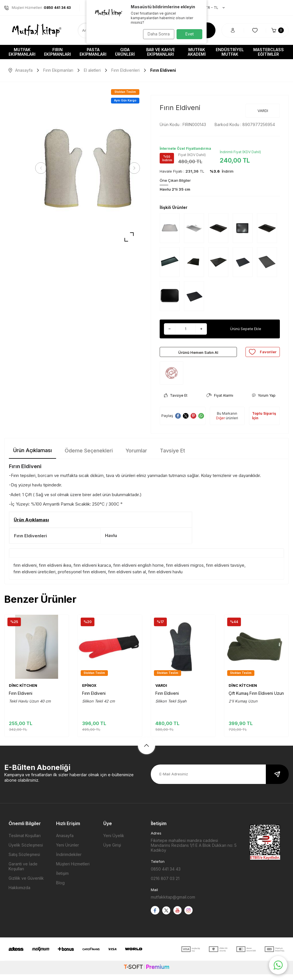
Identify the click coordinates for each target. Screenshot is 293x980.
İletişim (62, 879)
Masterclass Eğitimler (269, 52)
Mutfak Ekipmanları (22, 52)
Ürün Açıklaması (32, 456)
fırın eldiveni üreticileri (34, 577)
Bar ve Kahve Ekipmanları (161, 52)
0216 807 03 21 (165, 884)
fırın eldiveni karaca (92, 571)
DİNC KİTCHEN (23, 691)
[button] (43, 168)
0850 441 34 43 (166, 875)
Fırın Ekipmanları (58, 52)
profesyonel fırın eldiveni (82, 577)
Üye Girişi (112, 851)
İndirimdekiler (69, 860)
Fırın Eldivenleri (125, 70)
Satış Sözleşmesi (24, 860)
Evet (190, 34)
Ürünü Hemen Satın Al (198, 355)
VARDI (263, 111)
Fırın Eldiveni (21, 699)
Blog (60, 888)
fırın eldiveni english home (138, 571)
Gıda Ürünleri (125, 52)
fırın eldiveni (25, 571)
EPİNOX (89, 691)
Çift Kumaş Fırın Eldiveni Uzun (256, 699)
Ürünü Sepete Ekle (246, 329)
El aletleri (92, 70)
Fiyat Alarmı (220, 401)
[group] (88, 168)
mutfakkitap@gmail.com (173, 903)
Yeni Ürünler (68, 851)
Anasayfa (21, 70)
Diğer (220, 424)
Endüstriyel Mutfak (230, 52)
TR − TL (212, 8)
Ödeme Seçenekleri (89, 456)
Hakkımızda (19, 893)
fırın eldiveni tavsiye (225, 571)
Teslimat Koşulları (25, 841)
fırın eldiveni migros (185, 571)
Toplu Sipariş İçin (264, 421)
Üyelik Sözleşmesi (26, 851)
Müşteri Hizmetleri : (37, 8)
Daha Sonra (157, 34)
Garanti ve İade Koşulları (23, 872)
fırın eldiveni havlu (165, 577)
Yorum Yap (264, 401)
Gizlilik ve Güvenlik (26, 884)
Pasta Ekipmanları (93, 52)
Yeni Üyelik (114, 841)
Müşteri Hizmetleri (73, 870)
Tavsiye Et (176, 401)
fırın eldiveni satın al (127, 577)
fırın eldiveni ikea (55, 571)
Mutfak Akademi (197, 52)
